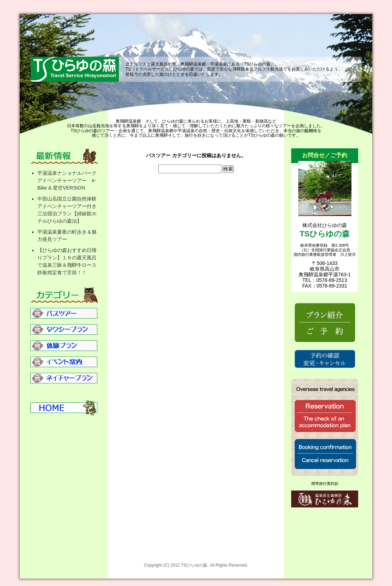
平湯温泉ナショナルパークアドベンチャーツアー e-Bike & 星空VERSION (67, 180)
